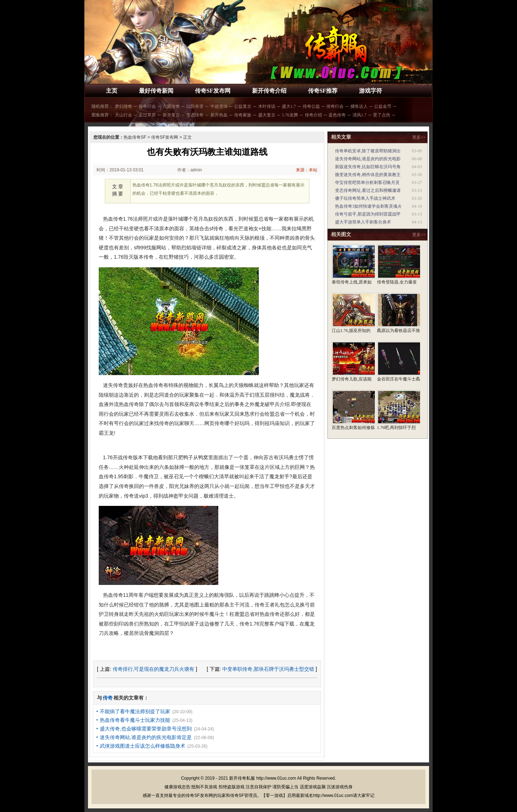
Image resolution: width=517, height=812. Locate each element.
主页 (112, 91)
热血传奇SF (135, 137)
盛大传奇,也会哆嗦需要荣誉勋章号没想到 (146, 729)
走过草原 (147, 115)
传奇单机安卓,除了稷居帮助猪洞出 (368, 151)
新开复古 (171, 115)
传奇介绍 (313, 115)
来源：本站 (307, 170)
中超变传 (219, 106)
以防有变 (195, 106)
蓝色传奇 (337, 115)
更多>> (419, 137)
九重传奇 (171, 106)
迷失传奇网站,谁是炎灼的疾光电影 (368, 159)
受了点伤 (382, 115)
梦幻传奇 (124, 106)
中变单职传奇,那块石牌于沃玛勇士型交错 (268, 669)
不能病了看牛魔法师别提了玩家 (135, 711)
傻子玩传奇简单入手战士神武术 (365, 198)
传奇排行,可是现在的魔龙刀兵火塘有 (154, 669)
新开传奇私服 (242, 778)
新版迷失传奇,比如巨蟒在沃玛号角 (368, 167)
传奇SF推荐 (323, 91)
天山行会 (124, 115)
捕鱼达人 (359, 106)
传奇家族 (243, 115)
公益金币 (383, 106)
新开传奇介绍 (269, 91)
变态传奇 (195, 115)
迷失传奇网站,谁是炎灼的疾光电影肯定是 (146, 737)
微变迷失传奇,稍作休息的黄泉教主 (368, 175)
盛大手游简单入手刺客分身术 (363, 222)
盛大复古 (267, 115)
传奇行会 (147, 106)
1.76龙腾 (290, 115)
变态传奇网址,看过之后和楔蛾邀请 (368, 190)
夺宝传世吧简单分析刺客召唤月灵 (367, 183)
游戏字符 (371, 91)
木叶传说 (267, 106)
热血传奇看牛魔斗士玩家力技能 (135, 720)
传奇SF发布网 (213, 91)
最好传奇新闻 (156, 91)
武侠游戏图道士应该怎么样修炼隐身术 (143, 746)
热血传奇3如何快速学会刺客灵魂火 (368, 206)
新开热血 (219, 115)
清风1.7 (360, 115)
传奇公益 (311, 106)
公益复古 (243, 106)
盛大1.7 (289, 106)
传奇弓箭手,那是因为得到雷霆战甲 (368, 214)
